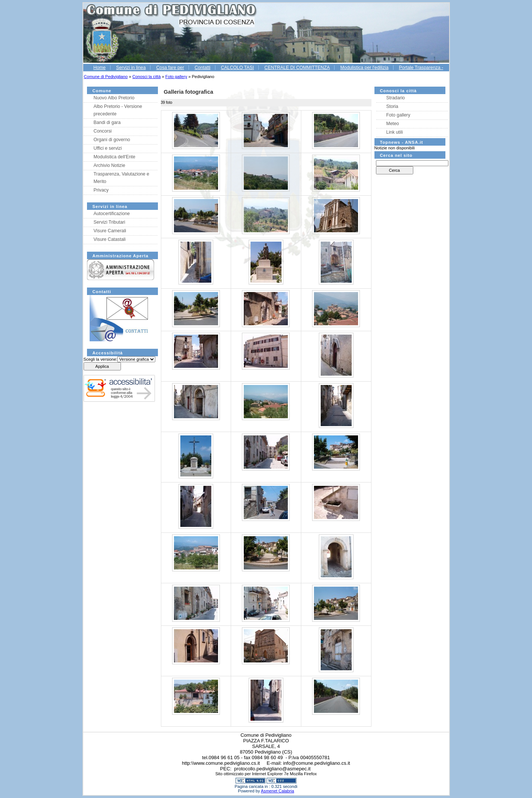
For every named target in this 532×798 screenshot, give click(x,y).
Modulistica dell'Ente (115, 157)
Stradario (396, 98)
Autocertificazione (112, 214)
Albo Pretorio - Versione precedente (118, 110)
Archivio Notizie (110, 165)
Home (99, 68)
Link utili (395, 132)
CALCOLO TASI (238, 68)
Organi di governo (112, 140)
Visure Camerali (110, 231)
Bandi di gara (107, 122)
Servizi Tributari (110, 222)
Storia (392, 106)
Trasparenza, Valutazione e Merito (122, 178)
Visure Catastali (110, 239)
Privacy (101, 190)
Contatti (202, 68)
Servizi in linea (131, 68)
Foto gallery (176, 77)
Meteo (393, 124)
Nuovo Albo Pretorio (114, 98)
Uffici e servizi (108, 148)
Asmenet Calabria (278, 791)
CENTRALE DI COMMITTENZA (297, 68)
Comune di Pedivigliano (106, 77)
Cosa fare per (170, 68)
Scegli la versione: (101, 359)
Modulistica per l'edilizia (365, 68)
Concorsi (103, 131)
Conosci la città (147, 77)
